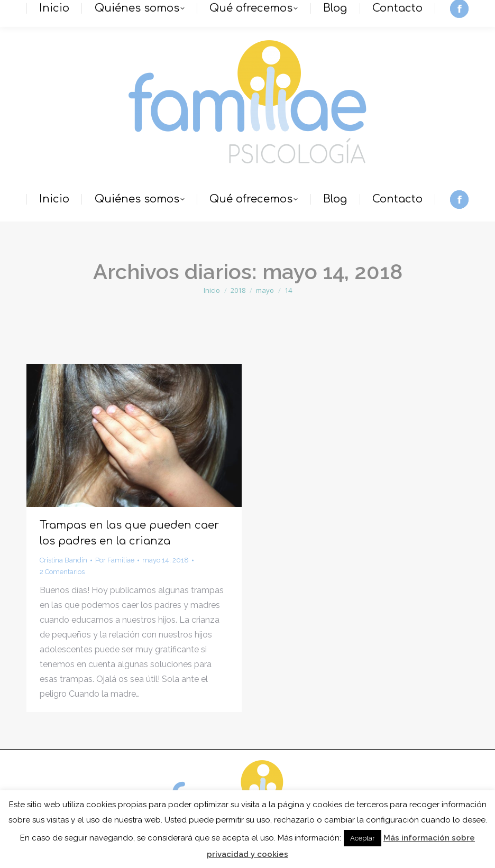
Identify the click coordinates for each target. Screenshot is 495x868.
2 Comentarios (62, 572)
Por (115, 560)
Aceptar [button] (363, 838)
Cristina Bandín (63, 560)
